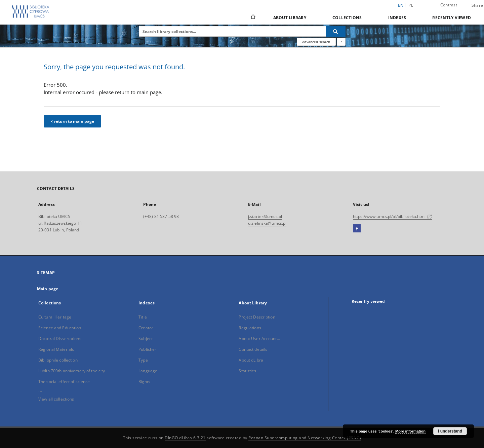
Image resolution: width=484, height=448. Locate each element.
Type (143, 360)
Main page (48, 289)
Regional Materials (56, 349)
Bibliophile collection (58, 360)
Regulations (250, 328)
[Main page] (253, 17)
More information (410, 431)
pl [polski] (411, 5)
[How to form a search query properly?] (341, 42)
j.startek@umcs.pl (265, 216)
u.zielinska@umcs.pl (267, 223)
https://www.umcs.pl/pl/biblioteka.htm (393, 216)
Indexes (397, 18)
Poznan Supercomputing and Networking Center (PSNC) (305, 438)
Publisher (147, 349)
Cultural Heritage (55, 317)
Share (477, 5)
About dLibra (251, 360)
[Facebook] (357, 229)
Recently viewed (452, 18)
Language (148, 371)
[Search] (336, 31)
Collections (347, 18)
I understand (450, 431)
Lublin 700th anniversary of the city (72, 371)
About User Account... (259, 339)
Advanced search (316, 42)
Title (143, 317)
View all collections (56, 399)
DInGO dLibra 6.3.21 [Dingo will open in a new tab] (185, 438)
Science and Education (60, 328)
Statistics (247, 371)
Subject (146, 339)
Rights (144, 382)
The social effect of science (64, 382)
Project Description (257, 317)
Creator (146, 328)
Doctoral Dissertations (60, 339)
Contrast (449, 5)
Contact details (253, 349)
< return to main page (72, 121)
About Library (290, 18)
